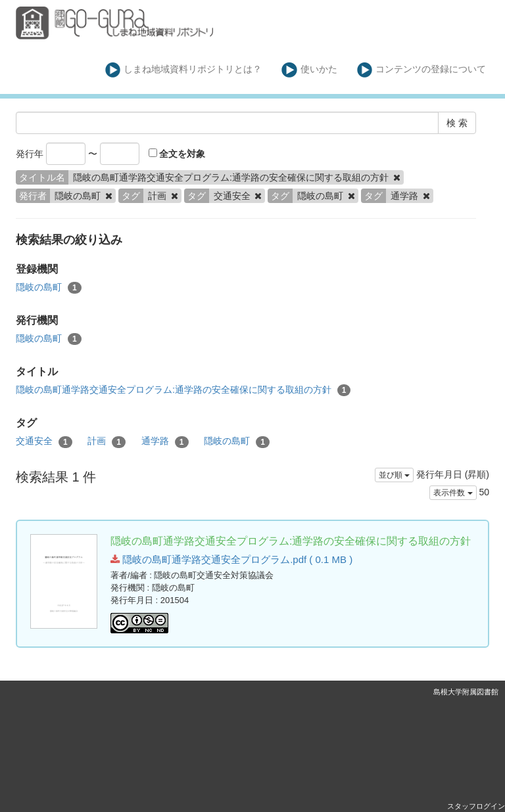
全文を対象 (177, 154)
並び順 (394, 475)
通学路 (165, 441)
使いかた (309, 70)
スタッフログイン (476, 806)
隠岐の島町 (49, 288)
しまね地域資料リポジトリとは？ (184, 70)
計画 (107, 441)
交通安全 (44, 441)
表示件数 (453, 493)
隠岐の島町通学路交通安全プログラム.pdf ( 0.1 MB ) (231, 559)
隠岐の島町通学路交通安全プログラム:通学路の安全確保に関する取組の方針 (183, 390)
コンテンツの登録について (422, 70)
